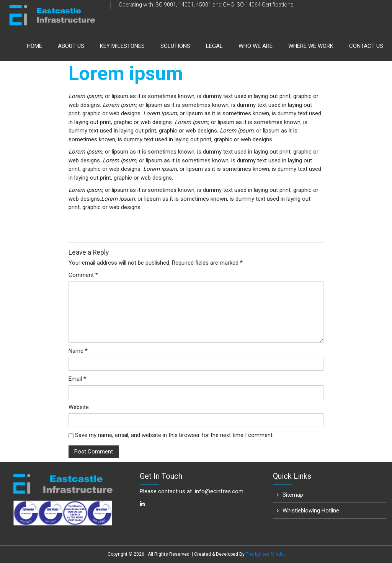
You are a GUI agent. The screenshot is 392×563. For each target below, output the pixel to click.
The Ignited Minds (265, 554)
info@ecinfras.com (219, 491)
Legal (214, 46)
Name (78, 351)
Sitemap (293, 495)
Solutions (175, 46)
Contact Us (366, 46)
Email (77, 379)
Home (34, 46)
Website (79, 407)
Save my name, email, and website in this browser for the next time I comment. (174, 435)
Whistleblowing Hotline (311, 511)
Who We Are (256, 46)
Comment (83, 275)
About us (71, 46)
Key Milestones (122, 46)
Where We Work (311, 46)
